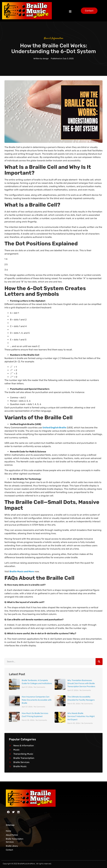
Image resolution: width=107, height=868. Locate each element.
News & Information (54, 38)
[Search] (99, 662)
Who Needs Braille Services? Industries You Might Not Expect (81, 716)
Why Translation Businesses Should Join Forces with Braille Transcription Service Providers (81, 684)
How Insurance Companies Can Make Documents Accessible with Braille (37, 700)
